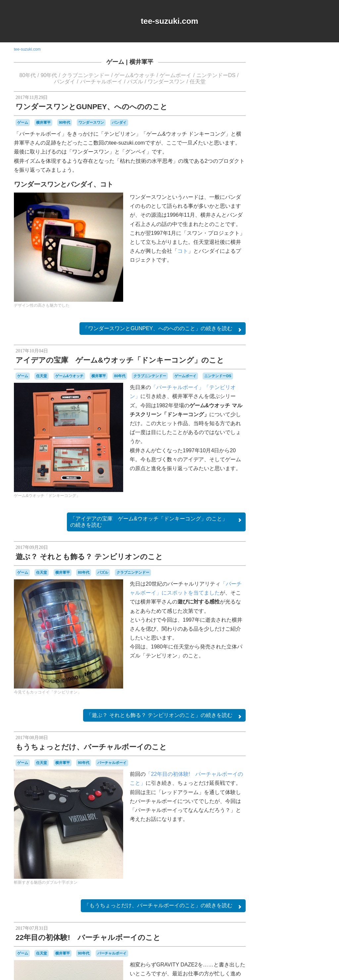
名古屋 (280, 686)
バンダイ (65, 82)
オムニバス (306, 545)
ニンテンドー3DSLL (303, 631)
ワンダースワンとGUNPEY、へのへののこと (92, 107)
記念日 (290, 698)
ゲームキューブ (309, 570)
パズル (135, 82)
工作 (310, 686)
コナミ (308, 595)
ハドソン (296, 643)
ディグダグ (284, 625)
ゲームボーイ (175, 75)
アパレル (285, 544)
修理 (267, 686)
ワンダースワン (166, 82)
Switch (294, 539)
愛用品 (281, 692)
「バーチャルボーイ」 (177, 387)
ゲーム (115, 62)
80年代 (27, 75)
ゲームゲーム (299, 577)
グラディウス (285, 564)
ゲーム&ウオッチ (135, 75)
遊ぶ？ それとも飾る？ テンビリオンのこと (89, 557)
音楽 (316, 698)
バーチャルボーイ (101, 82)
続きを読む (163, 329)
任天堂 (198, 82)
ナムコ (275, 631)
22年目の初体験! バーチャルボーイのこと (88, 937)
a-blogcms (311, 526)
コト (183, 251)
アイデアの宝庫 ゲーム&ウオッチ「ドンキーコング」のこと (120, 360)
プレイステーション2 (288, 668)
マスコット (274, 674)
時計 (306, 692)
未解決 (318, 692)
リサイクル (298, 674)
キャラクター (301, 551)
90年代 (49, 75)
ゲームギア (274, 576)
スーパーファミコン (297, 613)
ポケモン (316, 668)
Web (306, 538)
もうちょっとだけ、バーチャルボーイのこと (91, 747)
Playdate (279, 539)
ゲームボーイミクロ (291, 591)
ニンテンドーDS (216, 75)
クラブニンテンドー (86, 75)
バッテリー (277, 649)
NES (306, 532)
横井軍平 (141, 62)
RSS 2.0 (269, 735)
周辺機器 (296, 686)
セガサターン (281, 619)
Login (289, 735)
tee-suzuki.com (169, 21)
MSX (295, 532)
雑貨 (305, 698)
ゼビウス (302, 619)
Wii (315, 539)
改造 (295, 692)
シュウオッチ (305, 601)
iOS (285, 532)
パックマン (305, 655)
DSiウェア (271, 532)
